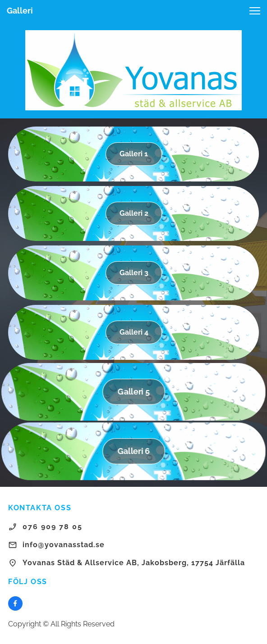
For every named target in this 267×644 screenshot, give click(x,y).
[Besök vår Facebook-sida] (15, 603)
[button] (255, 11)
